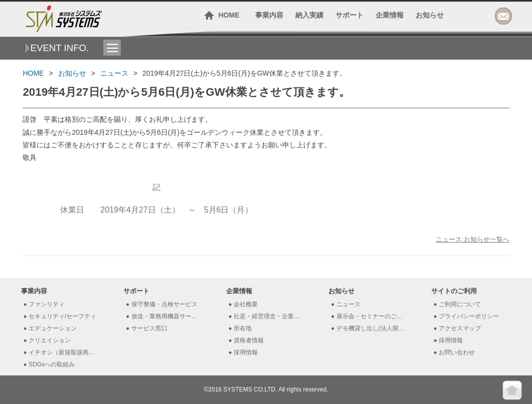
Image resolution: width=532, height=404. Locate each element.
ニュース (114, 73)
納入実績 (309, 15)
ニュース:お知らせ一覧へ (473, 239)
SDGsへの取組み (52, 364)
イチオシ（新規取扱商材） (63, 352)
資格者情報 (249, 340)
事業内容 (269, 15)
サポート (349, 15)
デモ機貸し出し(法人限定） (371, 328)
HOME (229, 15)
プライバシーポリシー (469, 316)
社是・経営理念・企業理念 (269, 316)
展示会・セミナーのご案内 (371, 316)
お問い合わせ (457, 352)
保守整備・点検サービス (164, 304)
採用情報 (246, 352)
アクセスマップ (460, 328)
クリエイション (50, 340)
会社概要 (246, 304)
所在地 (243, 328)
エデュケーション (53, 328)
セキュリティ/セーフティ (62, 316)
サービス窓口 (149, 328)
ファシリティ (47, 304)
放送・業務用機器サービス (166, 316)
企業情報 (390, 15)
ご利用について (460, 304)
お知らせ (430, 15)
